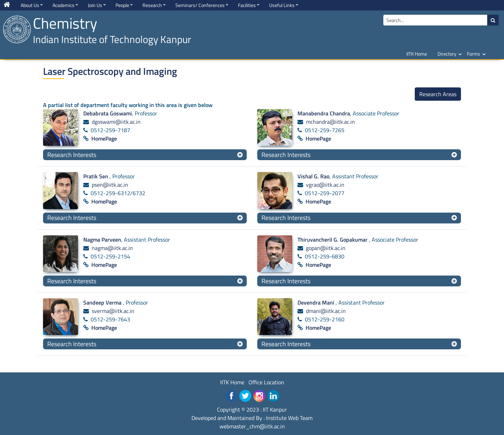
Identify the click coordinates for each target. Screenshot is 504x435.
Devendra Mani (317, 302)
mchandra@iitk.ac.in (330, 122)
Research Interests (72, 155)
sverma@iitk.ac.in (113, 311)
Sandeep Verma (103, 302)
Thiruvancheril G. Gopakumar (333, 240)
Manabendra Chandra (324, 113)
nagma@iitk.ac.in (112, 248)
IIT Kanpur (275, 409)
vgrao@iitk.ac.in (325, 185)
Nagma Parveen (102, 240)
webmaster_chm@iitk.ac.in (252, 426)
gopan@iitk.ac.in (326, 248)
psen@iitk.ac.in (110, 185)
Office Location (266, 382)
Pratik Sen (96, 176)
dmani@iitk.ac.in (326, 311)
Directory (447, 54)
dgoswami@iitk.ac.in (116, 122)
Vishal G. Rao (313, 176)
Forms (474, 54)
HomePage (104, 138)
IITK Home (417, 54)
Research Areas (438, 94)
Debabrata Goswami (108, 113)
